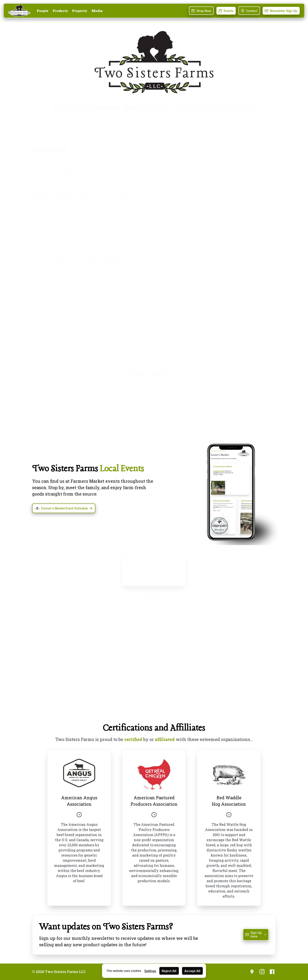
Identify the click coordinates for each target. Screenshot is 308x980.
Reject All (169, 971)
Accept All (192, 971)
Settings (150, 971)
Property (80, 11)
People (43, 11)
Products (60, 11)
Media (97, 11)
